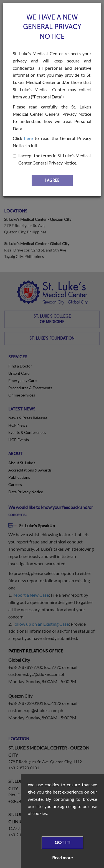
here (28, 138)
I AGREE (52, 181)
